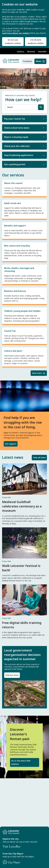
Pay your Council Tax (15, 119)
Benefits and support (24, 230)
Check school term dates (17, 128)
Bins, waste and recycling (24, 252)
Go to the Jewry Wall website (21, 762)
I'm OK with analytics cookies (36, 42)
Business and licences (24, 296)
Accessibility (42, 51)
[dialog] (24, 24)
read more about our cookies (16, 33)
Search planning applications (19, 155)
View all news (39, 458)
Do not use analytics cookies (13, 42)
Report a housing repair (16, 137)
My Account (31, 51)
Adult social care (24, 209)
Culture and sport (24, 357)
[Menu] (40, 61)
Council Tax (24, 336)
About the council (24, 188)
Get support (11, 444)
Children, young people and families (24, 316)
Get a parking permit (15, 164)
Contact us (21, 51)
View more (37, 373)
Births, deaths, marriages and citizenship (24, 274)
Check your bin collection (17, 146)
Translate (27, 61)
